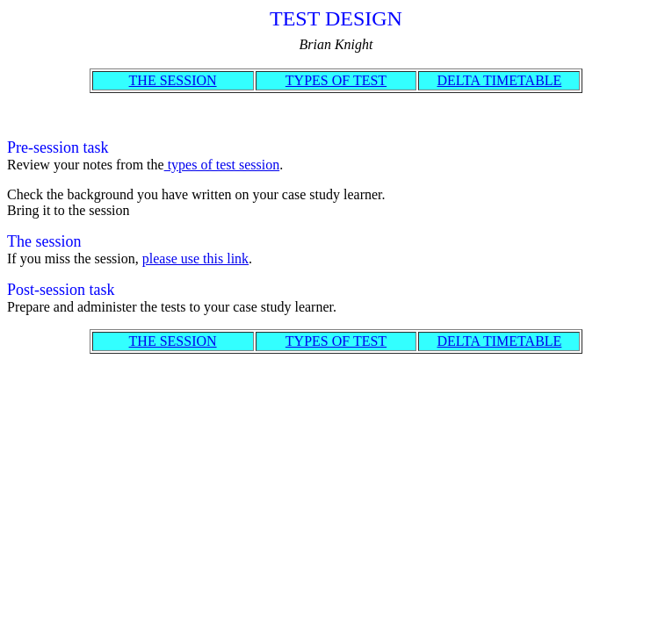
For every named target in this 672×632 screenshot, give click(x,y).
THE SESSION (173, 80)
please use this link (195, 259)
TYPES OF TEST (336, 80)
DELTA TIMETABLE (499, 80)
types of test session (222, 165)
